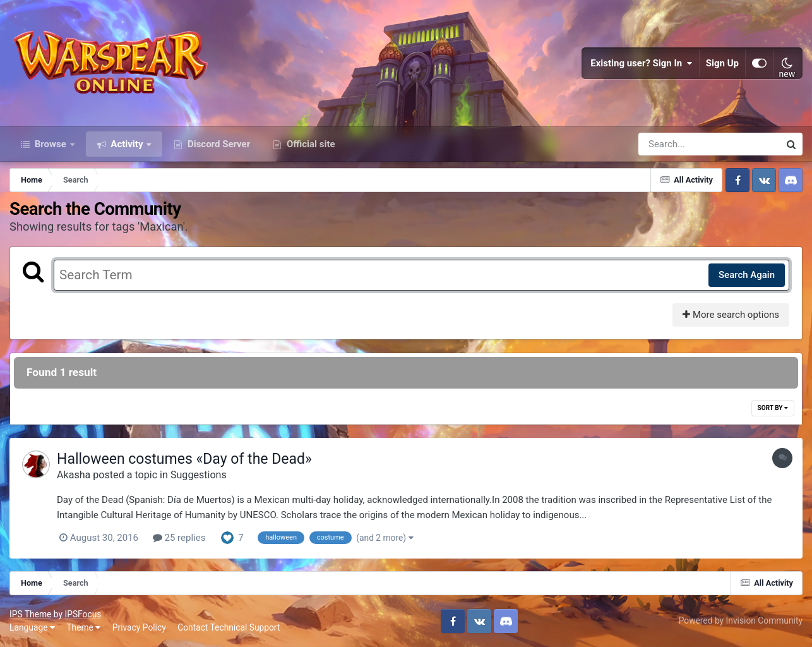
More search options (731, 315)
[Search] (673, 144)
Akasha (74, 475)
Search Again (747, 275)
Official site (309, 144)
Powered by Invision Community (741, 620)
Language (32, 627)
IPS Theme (30, 614)
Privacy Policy (139, 627)
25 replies (179, 538)
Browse (51, 144)
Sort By (773, 408)
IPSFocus (83, 614)
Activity (127, 144)
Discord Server (218, 144)
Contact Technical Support (229, 627)
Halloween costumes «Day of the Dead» (184, 459)
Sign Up (722, 63)
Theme (83, 627)
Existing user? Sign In (642, 63)
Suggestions (199, 475)
